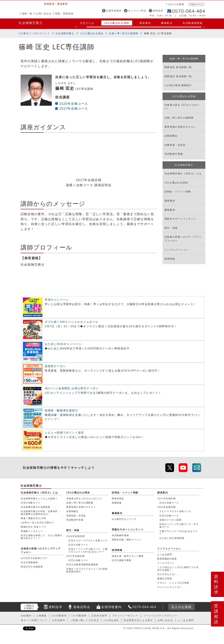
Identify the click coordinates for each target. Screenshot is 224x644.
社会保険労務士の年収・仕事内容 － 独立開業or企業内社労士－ (41, 513)
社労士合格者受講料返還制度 (82, 564)
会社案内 (26, 616)
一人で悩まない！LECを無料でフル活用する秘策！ (178, 569)
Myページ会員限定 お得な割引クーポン (72, 388)
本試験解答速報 (120, 535)
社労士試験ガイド (31, 503)
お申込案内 (59, 620)
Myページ (197, 4)
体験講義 (117, 503)
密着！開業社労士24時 (33, 518)
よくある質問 (165, 554)
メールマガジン (166, 563)
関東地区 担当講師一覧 (178, 67)
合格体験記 (171, 136)
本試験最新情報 (192, 23)
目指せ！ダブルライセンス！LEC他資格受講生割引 (87, 570)
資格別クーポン (55, 366)
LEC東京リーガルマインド (34, 33)
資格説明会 (82, 607)
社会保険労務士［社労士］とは (183, 173)
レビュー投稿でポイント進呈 (64, 432)
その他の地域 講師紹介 (178, 85)
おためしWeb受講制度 (172, 538)
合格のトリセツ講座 (170, 520)
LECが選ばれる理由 (117, 23)
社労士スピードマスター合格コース (88, 540)
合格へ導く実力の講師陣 (124, 33)
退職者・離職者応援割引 (61, 410)
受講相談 (216, 614)
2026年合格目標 (167, 507)
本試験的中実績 (174, 154)
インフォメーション (176, 250)
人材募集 (41, 616)
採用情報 (170, 259)
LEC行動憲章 (59, 616)
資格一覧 (27, 14)
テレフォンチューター (170, 587)
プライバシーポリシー (125, 616)
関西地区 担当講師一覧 (178, 76)
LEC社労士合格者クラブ (34, 558)
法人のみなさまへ (167, 574)
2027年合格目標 (167, 498)
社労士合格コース (169, 503)
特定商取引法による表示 (138, 620)
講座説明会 (118, 498)
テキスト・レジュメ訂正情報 (173, 583)
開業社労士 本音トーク (33, 527)
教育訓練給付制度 (167, 559)
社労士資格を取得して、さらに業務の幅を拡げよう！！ (42, 537)
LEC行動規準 (79, 616)
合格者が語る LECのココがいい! (182, 107)
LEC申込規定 (111, 620)
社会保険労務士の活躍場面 (35, 507)
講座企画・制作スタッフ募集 (128, 556)
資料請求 (158, 11)
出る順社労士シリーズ (124, 519)
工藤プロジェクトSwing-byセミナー (179, 532)
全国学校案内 (114, 11)
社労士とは (87, 23)
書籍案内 (167, 23)
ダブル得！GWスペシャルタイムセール (72, 322)
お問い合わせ (44, 14)
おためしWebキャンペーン (63, 344)
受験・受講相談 (64, 14)
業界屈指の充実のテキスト (180, 127)
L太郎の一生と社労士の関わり (37, 522)
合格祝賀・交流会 (175, 145)
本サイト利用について (34, 620)
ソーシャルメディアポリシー (160, 616)
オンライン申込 (137, 11)
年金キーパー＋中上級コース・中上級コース (179, 525)
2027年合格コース (74, 108)
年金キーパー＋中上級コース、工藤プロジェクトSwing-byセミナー (88, 550)
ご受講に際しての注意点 (85, 620)
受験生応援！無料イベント (126, 540)
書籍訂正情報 (165, 578)
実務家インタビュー (32, 531)
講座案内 (145, 23)
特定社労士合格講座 (32, 567)
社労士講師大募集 (122, 560)
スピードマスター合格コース (175, 511)
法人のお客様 (176, 4)
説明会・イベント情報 (178, 192)
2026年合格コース (74, 104)
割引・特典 (171, 228)
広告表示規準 (99, 616)
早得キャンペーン (57, 300)
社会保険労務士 (31, 23)
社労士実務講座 (29, 562)
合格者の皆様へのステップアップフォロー (183, 239)
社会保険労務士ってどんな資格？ (39, 498)
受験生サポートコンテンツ (180, 219)
